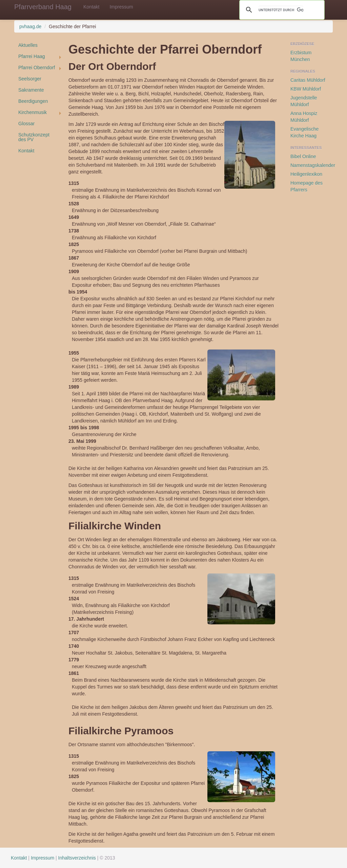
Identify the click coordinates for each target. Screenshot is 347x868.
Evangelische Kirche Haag (304, 132)
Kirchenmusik (33, 112)
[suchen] (281, 10)
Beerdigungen (33, 101)
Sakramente (31, 90)
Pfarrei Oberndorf (37, 68)
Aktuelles (28, 45)
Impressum (121, 7)
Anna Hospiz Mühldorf (304, 117)
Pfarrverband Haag (43, 7)
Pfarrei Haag (32, 56)
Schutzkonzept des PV (34, 137)
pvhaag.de (30, 26)
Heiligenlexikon (306, 174)
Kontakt (91, 7)
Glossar (26, 124)
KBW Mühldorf (306, 89)
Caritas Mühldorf (308, 80)
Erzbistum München (301, 56)
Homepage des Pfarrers (307, 186)
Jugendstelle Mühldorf (304, 101)
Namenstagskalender (312, 165)
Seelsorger (30, 79)
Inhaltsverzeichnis (77, 858)
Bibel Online (303, 156)
